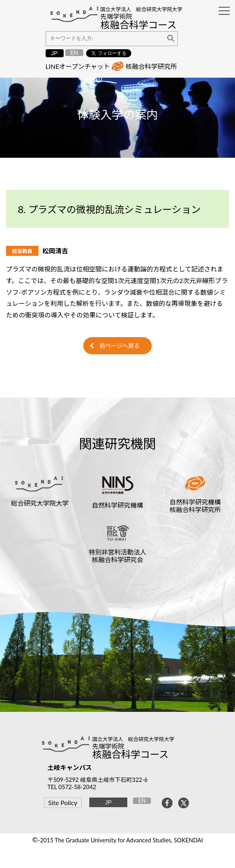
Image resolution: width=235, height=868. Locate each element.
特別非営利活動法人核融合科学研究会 (117, 556)
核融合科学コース (130, 754)
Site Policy (63, 803)
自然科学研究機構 (117, 505)
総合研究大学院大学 (40, 503)
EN (74, 53)
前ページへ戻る (119, 346)
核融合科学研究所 (151, 66)
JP (55, 53)
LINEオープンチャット (78, 66)
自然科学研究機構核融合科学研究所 (195, 506)
